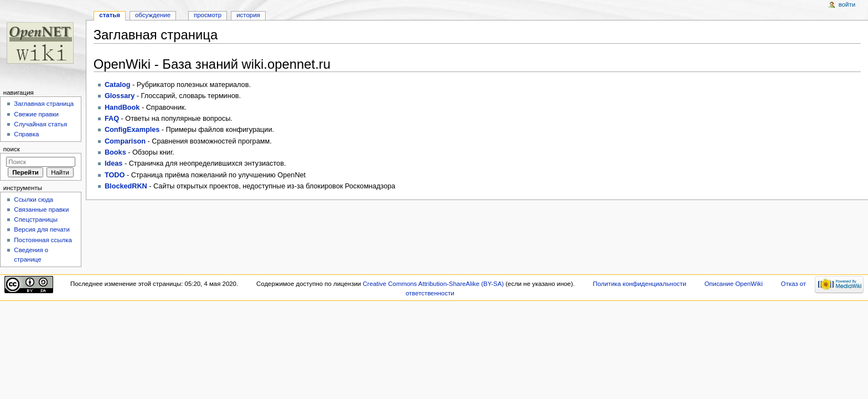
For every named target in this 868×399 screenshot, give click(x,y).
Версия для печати (42, 229)
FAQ (112, 119)
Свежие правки (36, 114)
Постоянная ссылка (43, 240)
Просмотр (208, 15)
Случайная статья (40, 124)
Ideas (113, 163)
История (248, 15)
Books (115, 152)
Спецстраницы (36, 219)
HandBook (122, 108)
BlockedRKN (126, 186)
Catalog (118, 85)
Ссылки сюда (33, 199)
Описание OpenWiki (733, 284)
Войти (847, 4)
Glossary (120, 96)
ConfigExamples (132, 130)
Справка (26, 134)
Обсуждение (153, 15)
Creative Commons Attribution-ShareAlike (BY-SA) (433, 284)
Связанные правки (41, 209)
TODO (115, 175)
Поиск (12, 149)
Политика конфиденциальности (640, 284)
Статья (110, 15)
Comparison (125, 141)
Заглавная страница (44, 104)
